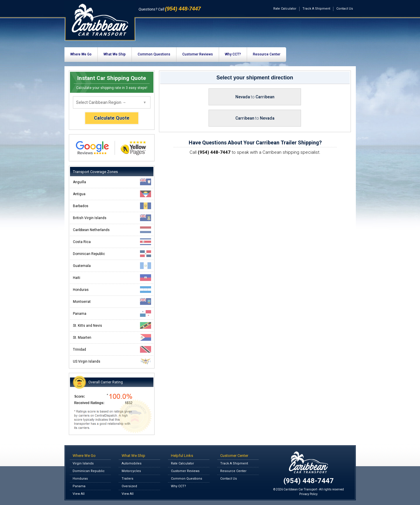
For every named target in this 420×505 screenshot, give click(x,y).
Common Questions (154, 54)
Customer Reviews (198, 54)
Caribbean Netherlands (112, 230)
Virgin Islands (83, 463)
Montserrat (112, 302)
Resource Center (267, 54)
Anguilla (112, 182)
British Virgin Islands (112, 218)
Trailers (127, 479)
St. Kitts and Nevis (112, 325)
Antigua (112, 194)
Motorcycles (131, 471)
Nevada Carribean (255, 97)
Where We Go (81, 54)
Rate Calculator (285, 9)
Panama (112, 313)
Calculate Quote (112, 118)
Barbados (112, 206)
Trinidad (112, 349)
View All (79, 494)
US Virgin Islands (112, 361)
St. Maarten (112, 337)
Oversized (129, 486)
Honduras (112, 290)
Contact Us (345, 9)
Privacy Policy (308, 494)
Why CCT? (233, 54)
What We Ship (115, 54)
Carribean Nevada (255, 118)
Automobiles (132, 463)
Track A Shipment (316, 9)
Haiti (112, 278)
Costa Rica (112, 242)
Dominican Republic (112, 254)
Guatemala (112, 266)
